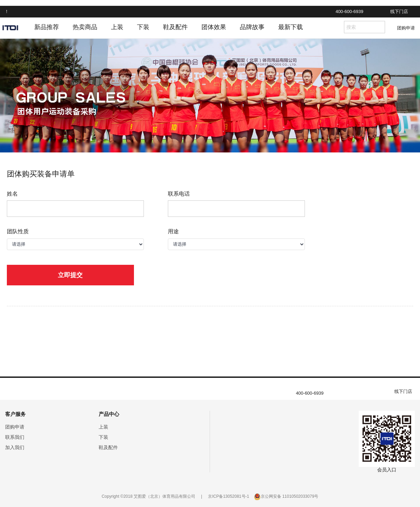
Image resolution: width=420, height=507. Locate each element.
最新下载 (291, 27)
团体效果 (214, 27)
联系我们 (15, 437)
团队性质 (18, 231)
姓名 (12, 194)
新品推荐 (47, 27)
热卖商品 (85, 27)
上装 (117, 27)
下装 (143, 27)
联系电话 (179, 194)
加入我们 (15, 447)
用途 (173, 231)
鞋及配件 (175, 27)
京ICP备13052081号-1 (228, 496)
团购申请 (406, 28)
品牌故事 (252, 27)
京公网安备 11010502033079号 (290, 496)
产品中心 (109, 414)
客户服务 (15, 414)
